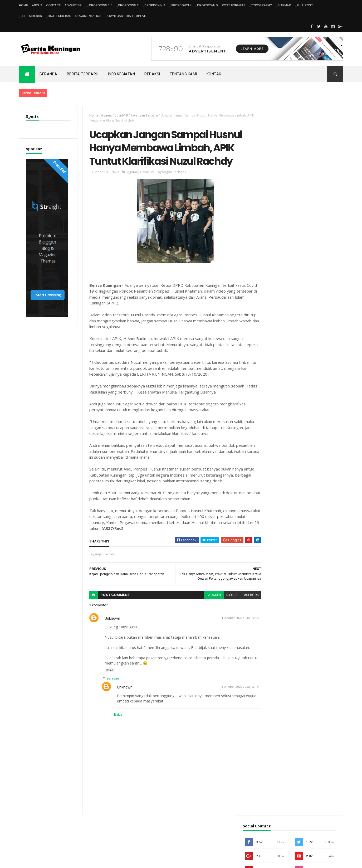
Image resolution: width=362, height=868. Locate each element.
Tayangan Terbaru (141, 115)
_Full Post (304, 5)
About (37, 5)
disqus (222, 597)
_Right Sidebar (59, 16)
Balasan (110, 681)
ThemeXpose (46, 861)
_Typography (261, 5)
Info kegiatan (122, 74)
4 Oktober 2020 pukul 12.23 (230, 621)
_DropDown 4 (180, 5)
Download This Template (126, 16)
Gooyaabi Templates (95, 861)
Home (23, 5)
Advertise (73, 5)
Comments (323, 447)
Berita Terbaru (83, 74)
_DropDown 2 (127, 5)
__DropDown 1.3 (99, 5)
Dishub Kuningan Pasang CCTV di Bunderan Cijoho (309, 364)
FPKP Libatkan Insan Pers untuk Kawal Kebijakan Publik (313, 421)
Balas (107, 673)
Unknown (109, 621)
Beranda (48, 74)
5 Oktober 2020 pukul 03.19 (230, 689)
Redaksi (152, 74)
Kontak (214, 74)
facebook (241, 597)
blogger (204, 597)
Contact (53, 5)
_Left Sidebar (31, 16)
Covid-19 (118, 115)
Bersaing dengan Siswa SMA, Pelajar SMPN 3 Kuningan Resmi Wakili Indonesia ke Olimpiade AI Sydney (299, 393)
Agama (104, 115)
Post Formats (234, 5)
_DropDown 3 (154, 5)
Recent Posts (283, 447)
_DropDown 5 (207, 5)
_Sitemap (283, 5)
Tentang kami (183, 74)
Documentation (88, 16)
